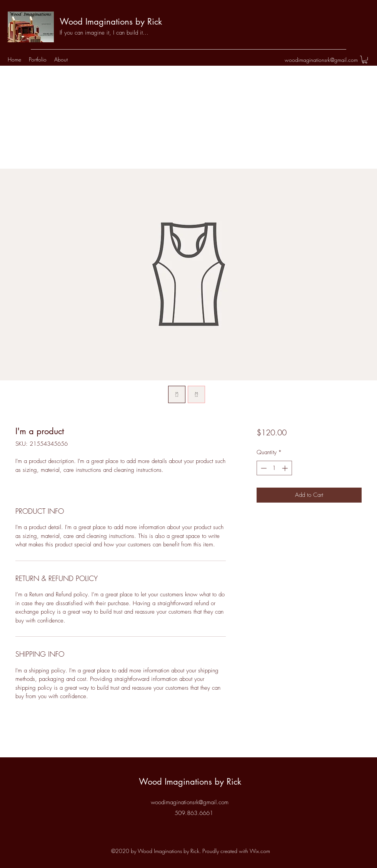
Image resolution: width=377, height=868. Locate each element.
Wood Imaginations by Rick (111, 22)
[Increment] (286, 468)
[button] (365, 60)
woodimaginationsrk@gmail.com (321, 60)
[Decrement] (263, 468)
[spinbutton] (274, 468)
